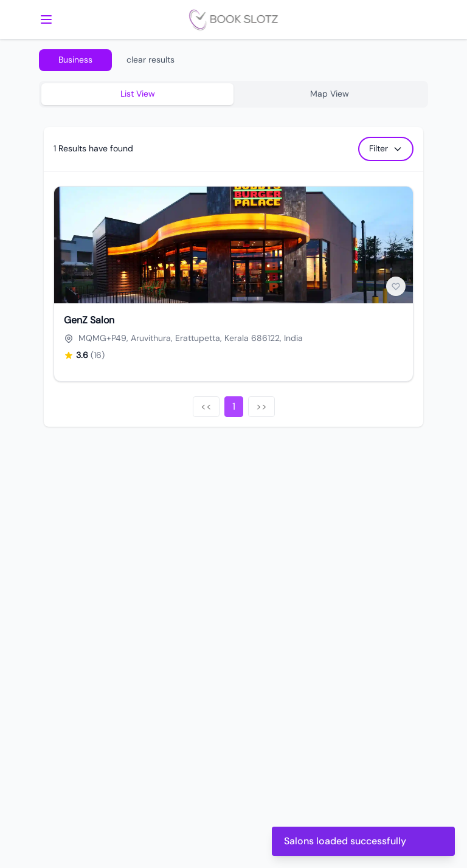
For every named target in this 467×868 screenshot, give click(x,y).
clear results (150, 60)
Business (75, 60)
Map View (330, 94)
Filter (386, 148)
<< (206, 406)
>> (261, 406)
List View (138, 94)
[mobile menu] (46, 19)
